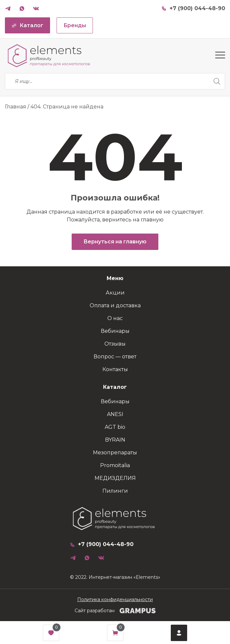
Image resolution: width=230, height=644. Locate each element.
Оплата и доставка (115, 305)
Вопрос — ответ (115, 357)
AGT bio (115, 427)
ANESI (115, 414)
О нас (115, 318)
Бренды (75, 25)
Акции (115, 293)
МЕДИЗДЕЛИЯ (115, 478)
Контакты (115, 369)
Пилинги (115, 491)
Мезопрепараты (115, 453)
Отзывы (115, 344)
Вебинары (115, 331)
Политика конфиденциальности (115, 599)
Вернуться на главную (115, 242)
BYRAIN (115, 440)
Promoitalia (115, 465)
